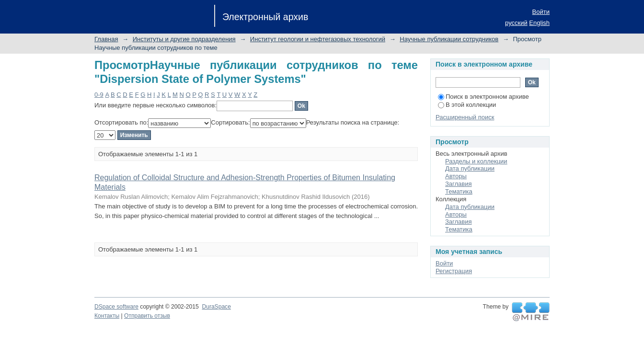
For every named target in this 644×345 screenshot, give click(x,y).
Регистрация (454, 271)
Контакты (107, 316)
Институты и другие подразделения (184, 39)
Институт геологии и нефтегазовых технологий (318, 39)
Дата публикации (470, 168)
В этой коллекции (467, 105)
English (539, 23)
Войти (541, 12)
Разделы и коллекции (476, 161)
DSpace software (116, 307)
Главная (106, 39)
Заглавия (459, 184)
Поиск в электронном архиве (483, 97)
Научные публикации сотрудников (449, 39)
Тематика (459, 191)
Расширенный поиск (465, 117)
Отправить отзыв (147, 316)
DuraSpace (216, 307)
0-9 (99, 95)
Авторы (456, 176)
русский (516, 23)
